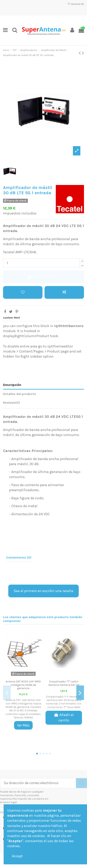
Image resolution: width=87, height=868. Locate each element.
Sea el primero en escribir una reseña (43, 591)
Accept (17, 856)
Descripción (12, 385)
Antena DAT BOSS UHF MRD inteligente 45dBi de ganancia (23, 685)
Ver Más (23, 725)
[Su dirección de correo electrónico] (38, 783)
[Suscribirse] (81, 783)
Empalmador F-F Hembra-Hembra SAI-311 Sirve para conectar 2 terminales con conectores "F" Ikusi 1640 (64, 702)
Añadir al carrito (43, 277)
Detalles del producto (20, 394)
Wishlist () (76, 4)
